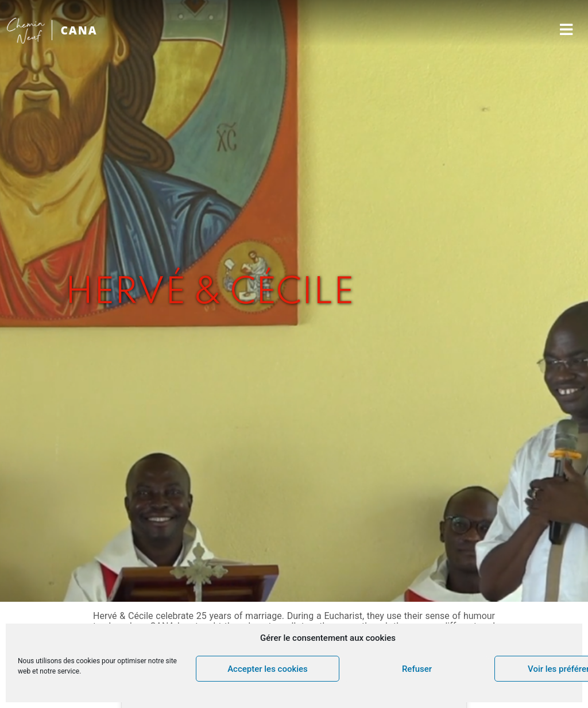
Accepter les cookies (268, 669)
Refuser (417, 669)
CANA (79, 30)
